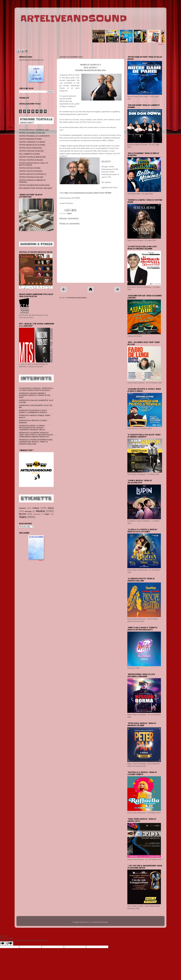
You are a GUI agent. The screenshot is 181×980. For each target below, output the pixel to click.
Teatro (69, 213)
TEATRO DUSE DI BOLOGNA (30, 148)
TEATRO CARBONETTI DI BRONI (32, 142)
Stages (47, 514)
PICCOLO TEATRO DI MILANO (31, 160)
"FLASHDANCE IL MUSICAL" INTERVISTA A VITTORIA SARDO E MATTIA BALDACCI (36, 389)
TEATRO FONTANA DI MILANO (31, 177)
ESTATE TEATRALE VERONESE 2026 (34, 130)
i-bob (90, 922)
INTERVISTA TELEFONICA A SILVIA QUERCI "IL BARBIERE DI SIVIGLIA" (33, 411)
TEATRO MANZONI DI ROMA (30, 139)
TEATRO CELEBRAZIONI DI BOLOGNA (34, 185)
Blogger (105, 922)
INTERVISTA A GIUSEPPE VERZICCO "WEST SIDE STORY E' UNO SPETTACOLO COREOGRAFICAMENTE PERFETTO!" (36, 435)
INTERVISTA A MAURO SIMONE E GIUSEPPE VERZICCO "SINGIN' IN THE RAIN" (35, 395)
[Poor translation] (9, 943)
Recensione (37, 514)
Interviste (28, 511)
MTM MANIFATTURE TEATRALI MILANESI (36, 188)
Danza (51, 508)
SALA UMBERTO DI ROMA (29, 154)
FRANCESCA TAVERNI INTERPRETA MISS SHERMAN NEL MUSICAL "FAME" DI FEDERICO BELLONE (36, 442)
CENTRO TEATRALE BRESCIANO (32, 157)
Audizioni (22, 508)
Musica (40, 511)
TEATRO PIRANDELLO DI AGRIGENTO (34, 136)
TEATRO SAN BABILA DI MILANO (32, 133)
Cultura (36, 508)
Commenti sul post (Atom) (77, 298)
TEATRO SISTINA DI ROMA (30, 168)
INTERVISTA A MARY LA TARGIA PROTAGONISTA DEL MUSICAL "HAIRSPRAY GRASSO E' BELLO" (32, 428)
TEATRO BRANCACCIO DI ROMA (32, 145)
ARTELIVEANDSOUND (74, 19)
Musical (22, 514)
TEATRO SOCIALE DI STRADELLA (33, 174)
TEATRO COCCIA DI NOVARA (31, 171)
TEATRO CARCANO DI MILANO (31, 151)
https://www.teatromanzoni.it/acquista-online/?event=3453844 (88, 193)
